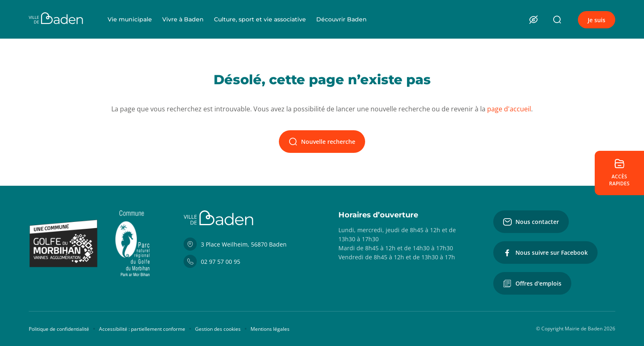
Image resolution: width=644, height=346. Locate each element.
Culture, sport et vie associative (260, 19)
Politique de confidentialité (59, 329)
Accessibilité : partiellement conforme (142, 329)
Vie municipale (130, 19)
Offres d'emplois (532, 284)
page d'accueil (509, 109)
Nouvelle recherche (322, 142)
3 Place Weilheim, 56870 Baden (235, 244)
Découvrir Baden (342, 19)
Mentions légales (270, 329)
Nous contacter (531, 222)
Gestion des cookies (218, 329)
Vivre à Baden (183, 19)
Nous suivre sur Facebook (545, 253)
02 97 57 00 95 (212, 261)
